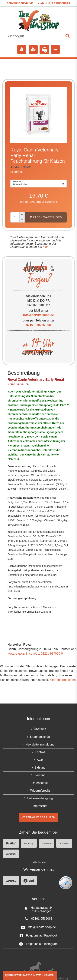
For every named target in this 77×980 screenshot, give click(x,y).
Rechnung (29, 843)
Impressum (40, 806)
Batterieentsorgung (40, 798)
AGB (40, 760)
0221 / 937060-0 (51, 654)
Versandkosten (49, 202)
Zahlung (40, 768)
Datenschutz (40, 783)
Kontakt (40, 752)
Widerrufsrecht (40, 791)
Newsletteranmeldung (40, 744)
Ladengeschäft (40, 737)
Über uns (40, 729)
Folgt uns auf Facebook (39, 935)
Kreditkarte (46, 843)
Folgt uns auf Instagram (38, 944)
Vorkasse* (64, 843)
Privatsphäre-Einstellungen (30, 975)
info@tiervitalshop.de (38, 315)
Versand (40, 775)
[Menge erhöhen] (22, 215)
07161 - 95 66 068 (39, 325)
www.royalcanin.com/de (23, 654)
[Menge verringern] (22, 220)
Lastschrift (11, 854)
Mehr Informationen (63, 680)
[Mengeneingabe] (15, 217)
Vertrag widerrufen (38, 817)
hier (45, 247)
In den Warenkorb (46, 217)
